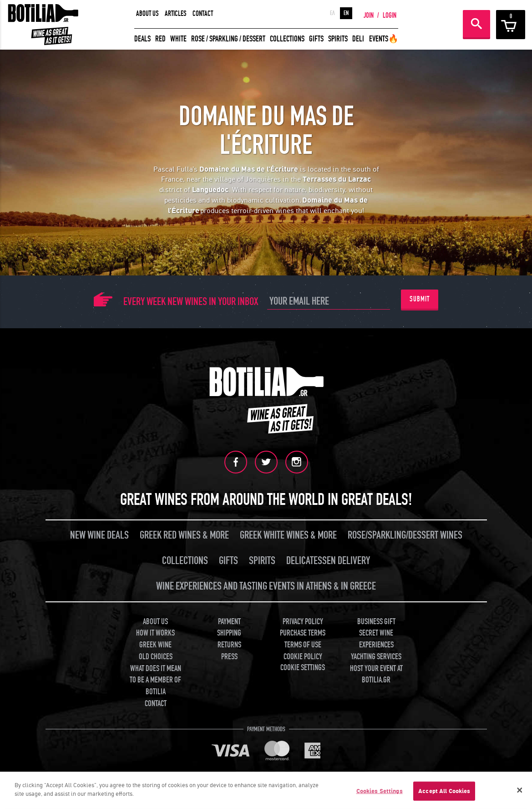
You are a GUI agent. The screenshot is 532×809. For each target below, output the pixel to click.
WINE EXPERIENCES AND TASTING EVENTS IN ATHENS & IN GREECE (266, 586)
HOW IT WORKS (155, 633)
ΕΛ (332, 13)
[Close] (520, 790)
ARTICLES (176, 14)
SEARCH (476, 24)
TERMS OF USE (303, 645)
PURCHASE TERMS (303, 633)
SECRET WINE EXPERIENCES (376, 639)
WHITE (178, 39)
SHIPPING (229, 633)
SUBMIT (420, 299)
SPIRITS (338, 39)
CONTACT (203, 14)
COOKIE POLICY (303, 657)
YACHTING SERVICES (376, 657)
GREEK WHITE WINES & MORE (288, 535)
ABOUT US (147, 14)
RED (160, 39)
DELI (358, 39)
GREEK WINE (155, 645)
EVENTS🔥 (384, 39)
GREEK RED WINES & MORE (184, 535)
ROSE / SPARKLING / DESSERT (228, 39)
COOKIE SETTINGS (303, 668)
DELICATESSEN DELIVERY (328, 561)
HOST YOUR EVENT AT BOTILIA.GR (376, 674)
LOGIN (390, 15)
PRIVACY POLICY (303, 622)
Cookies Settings (380, 791)
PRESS (229, 657)
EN (346, 13)
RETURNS (229, 645)
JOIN (369, 15)
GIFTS (316, 39)
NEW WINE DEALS (99, 535)
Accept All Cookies (444, 791)
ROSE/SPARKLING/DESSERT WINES (405, 535)
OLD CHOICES (156, 657)
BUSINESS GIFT (376, 622)
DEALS (142, 39)
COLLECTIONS (287, 39)
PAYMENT (229, 622)
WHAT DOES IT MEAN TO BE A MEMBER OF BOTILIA (155, 680)
